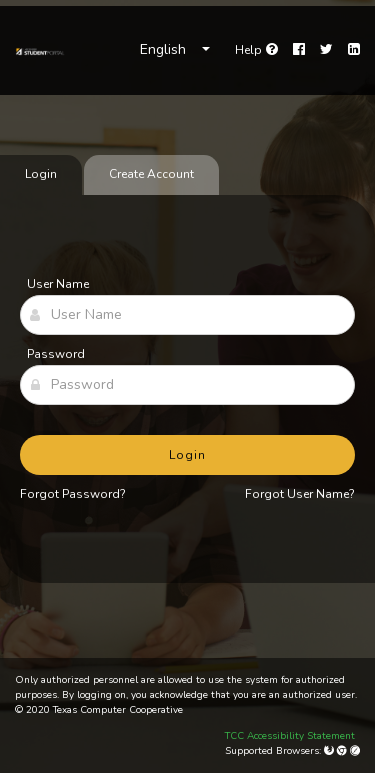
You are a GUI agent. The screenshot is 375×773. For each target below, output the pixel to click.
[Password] (187, 385)
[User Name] (187, 315)
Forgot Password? (73, 494)
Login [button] (187, 455)
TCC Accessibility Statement (290, 736)
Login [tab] (41, 174)
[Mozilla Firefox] (330, 751)
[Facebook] (299, 50)
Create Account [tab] (151, 174)
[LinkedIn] (354, 50)
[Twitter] (326, 50)
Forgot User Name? (300, 494)
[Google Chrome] (343, 751)
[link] (40, 50)
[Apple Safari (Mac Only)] (355, 751)
